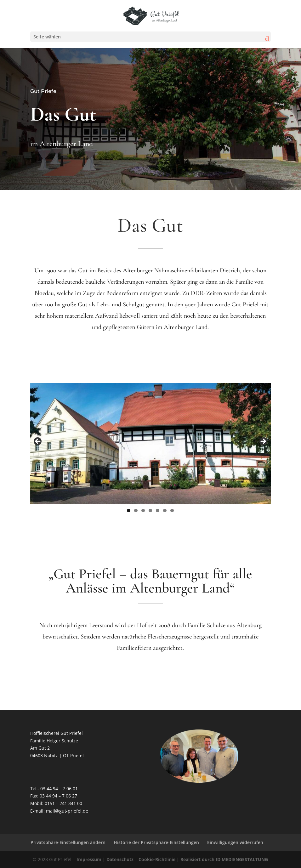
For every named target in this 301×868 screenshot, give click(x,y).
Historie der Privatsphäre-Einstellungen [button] (156, 842)
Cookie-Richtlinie (157, 859)
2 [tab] (136, 511)
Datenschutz (120, 859)
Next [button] (263, 442)
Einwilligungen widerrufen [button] (235, 842)
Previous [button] (38, 442)
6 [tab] (165, 511)
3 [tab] (143, 511)
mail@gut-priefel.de (67, 811)
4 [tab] (150, 511)
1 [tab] (129, 511)
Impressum (89, 859)
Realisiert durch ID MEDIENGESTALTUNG (224, 859)
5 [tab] (158, 511)
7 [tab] (172, 511)
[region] (151, 443)
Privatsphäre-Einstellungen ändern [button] (68, 842)
